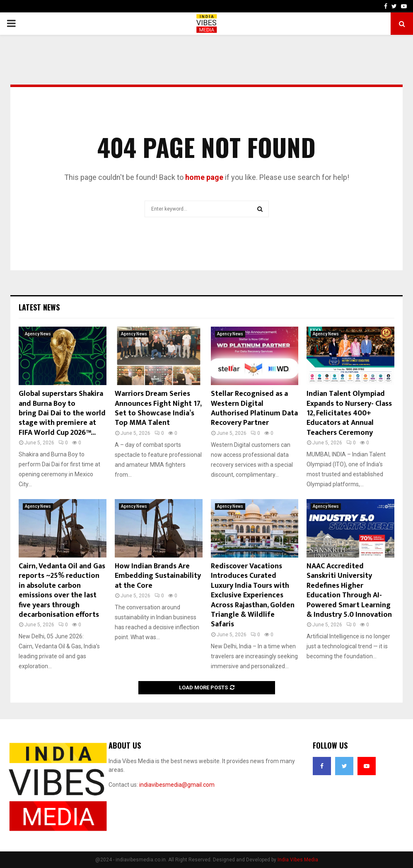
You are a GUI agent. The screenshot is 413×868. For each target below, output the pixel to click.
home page (204, 177)
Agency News (38, 334)
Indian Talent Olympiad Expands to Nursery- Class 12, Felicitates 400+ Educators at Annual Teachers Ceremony (349, 413)
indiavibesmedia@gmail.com (177, 785)
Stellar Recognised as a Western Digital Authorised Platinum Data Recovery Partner (254, 408)
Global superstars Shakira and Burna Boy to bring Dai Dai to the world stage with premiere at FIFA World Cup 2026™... (62, 413)
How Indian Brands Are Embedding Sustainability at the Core (158, 576)
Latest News (39, 307)
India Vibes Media (298, 860)
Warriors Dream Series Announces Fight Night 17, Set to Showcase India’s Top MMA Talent (158, 408)
